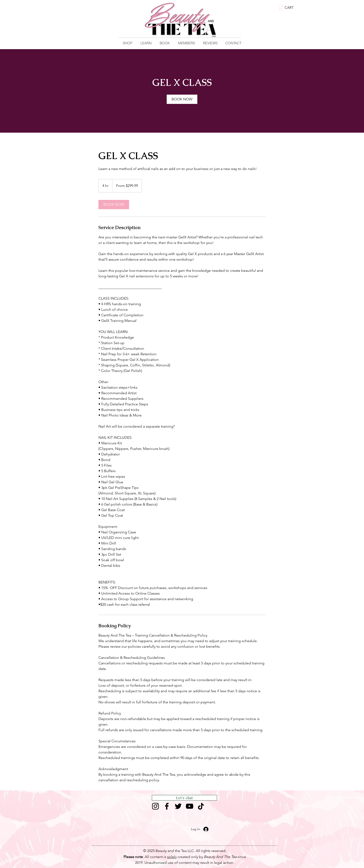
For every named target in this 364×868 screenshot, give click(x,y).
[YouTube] (190, 806)
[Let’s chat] (184, 798)
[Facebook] (167, 806)
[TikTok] (201, 806)
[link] (289, 8)
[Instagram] (155, 806)
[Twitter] (178, 806)
